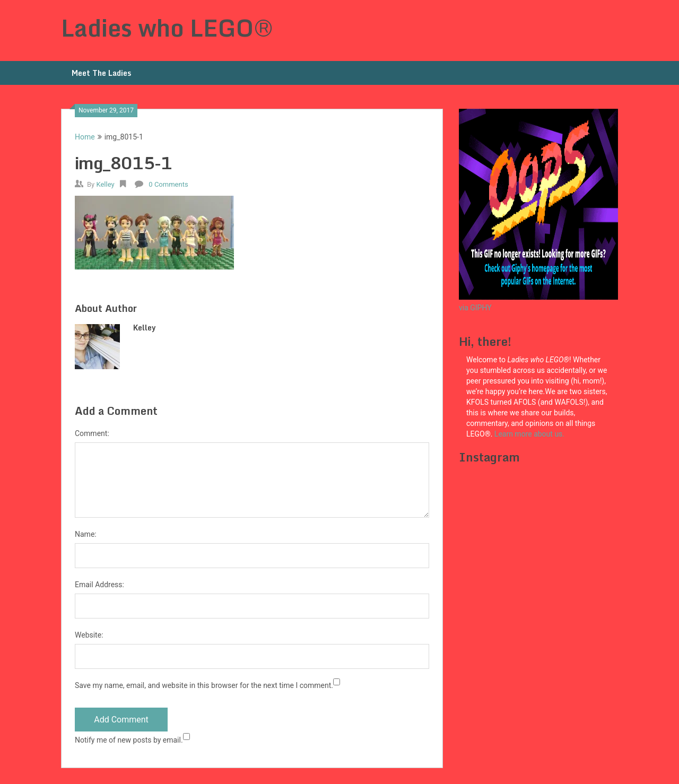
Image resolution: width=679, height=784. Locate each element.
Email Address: (99, 585)
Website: (89, 635)
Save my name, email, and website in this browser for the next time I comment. (204, 685)
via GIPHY (475, 308)
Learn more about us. (530, 434)
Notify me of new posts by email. (129, 740)
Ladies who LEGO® (167, 28)
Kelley (105, 184)
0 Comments (168, 184)
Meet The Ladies (101, 73)
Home (85, 137)
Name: (86, 534)
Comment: (92, 433)
